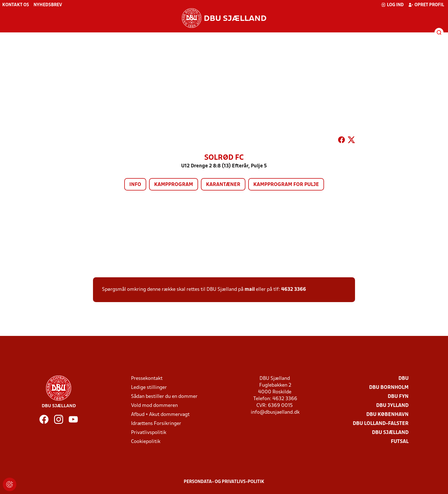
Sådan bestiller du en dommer (164, 397)
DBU (403, 379)
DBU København (387, 415)
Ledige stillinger (149, 388)
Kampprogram (174, 185)
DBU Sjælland (390, 433)
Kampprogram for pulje (286, 185)
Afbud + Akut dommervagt (160, 415)
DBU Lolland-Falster (381, 424)
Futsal (400, 442)
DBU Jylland (392, 406)
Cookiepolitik (146, 442)
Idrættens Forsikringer (156, 424)
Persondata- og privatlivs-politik (224, 482)
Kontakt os (16, 5)
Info (135, 185)
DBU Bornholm (389, 388)
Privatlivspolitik (149, 433)
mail (250, 290)
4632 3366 (294, 290)
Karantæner (223, 185)
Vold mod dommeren (154, 406)
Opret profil (426, 5)
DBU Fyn (398, 397)
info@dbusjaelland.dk (275, 412)
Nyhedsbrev (48, 5)
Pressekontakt (147, 379)
